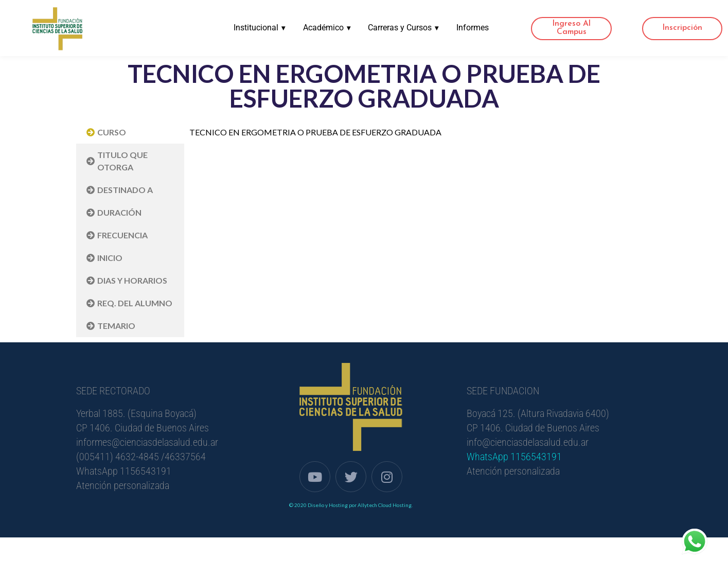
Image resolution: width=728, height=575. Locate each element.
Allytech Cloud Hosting (385, 505)
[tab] (130, 132)
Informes (472, 28)
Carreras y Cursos (402, 28)
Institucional (257, 28)
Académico (325, 28)
